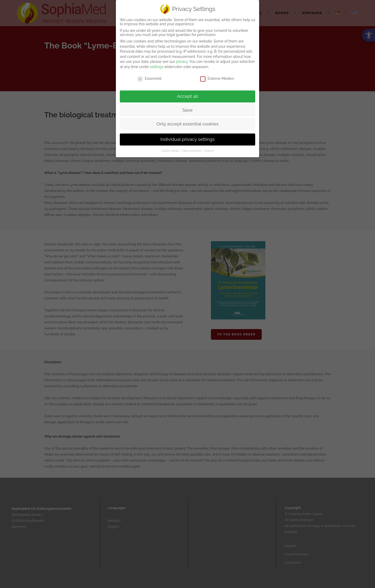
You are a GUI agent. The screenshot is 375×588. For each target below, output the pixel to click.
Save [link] (187, 109)
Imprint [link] (209, 149)
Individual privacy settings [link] (187, 138)
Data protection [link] (192, 149)
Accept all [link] (188, 95)
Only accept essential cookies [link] (188, 123)
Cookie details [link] (170, 149)
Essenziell (149, 77)
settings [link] (157, 65)
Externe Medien (217, 77)
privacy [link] (182, 60)
